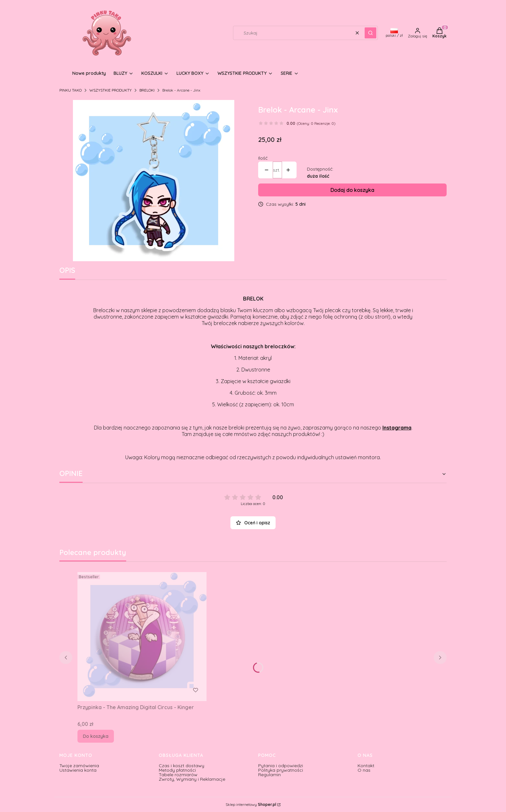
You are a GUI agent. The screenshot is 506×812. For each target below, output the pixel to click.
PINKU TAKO (71, 90)
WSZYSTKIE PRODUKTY (111, 90)
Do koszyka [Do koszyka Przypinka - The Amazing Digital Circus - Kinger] (96, 736)
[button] (370, 33)
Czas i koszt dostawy (182, 766)
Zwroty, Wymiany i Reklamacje (192, 779)
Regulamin (269, 775)
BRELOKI (147, 90)
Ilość (263, 158)
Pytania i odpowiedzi (281, 766)
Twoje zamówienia (79, 766)
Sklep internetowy (251, 805)
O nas (364, 770)
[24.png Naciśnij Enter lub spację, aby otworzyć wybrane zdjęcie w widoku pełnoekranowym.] (154, 181)
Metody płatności (177, 770)
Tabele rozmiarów (178, 775)
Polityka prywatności (281, 770)
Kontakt (366, 766)
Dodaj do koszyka (352, 190)
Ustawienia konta (78, 770)
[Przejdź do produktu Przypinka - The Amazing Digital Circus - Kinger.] (142, 637)
